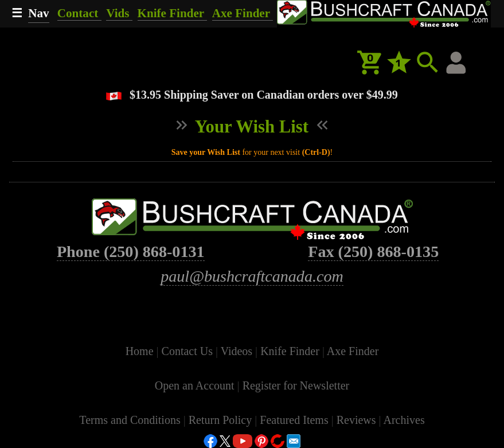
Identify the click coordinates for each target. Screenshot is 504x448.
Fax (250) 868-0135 (373, 252)
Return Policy (222, 420)
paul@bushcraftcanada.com (252, 276)
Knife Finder (172, 13)
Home (141, 351)
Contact (79, 13)
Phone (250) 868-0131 (131, 252)
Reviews (358, 420)
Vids (119, 13)
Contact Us (189, 351)
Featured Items (295, 420)
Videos (238, 351)
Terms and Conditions (131, 420)
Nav (38, 13)
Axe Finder (243, 13)
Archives (404, 420)
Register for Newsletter (296, 385)
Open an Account (195, 385)
